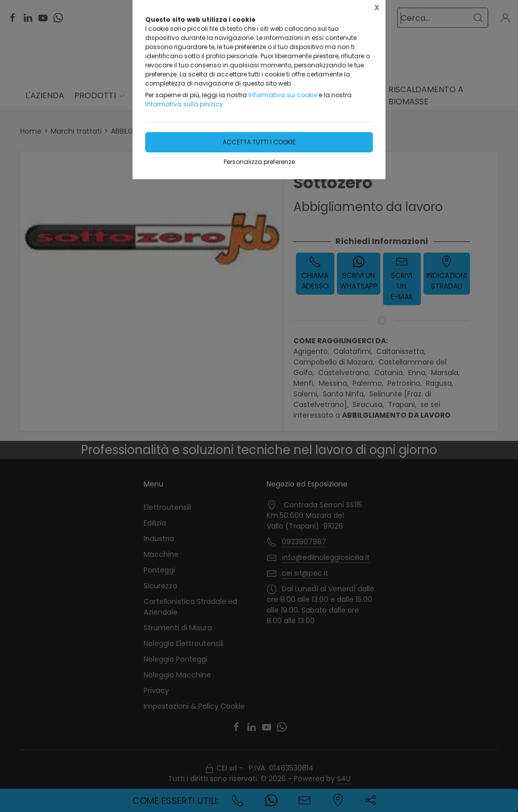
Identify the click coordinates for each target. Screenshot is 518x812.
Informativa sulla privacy (184, 104)
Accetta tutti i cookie (259, 142)
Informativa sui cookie (283, 95)
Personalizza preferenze (259, 162)
